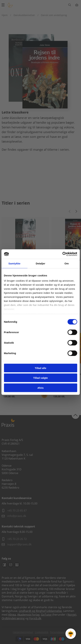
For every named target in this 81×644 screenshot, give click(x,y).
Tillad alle (40, 368)
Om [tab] (67, 263)
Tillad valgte (40, 378)
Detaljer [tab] (41, 263)
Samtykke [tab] (14, 263)
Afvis (40, 388)
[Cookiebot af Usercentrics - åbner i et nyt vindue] (62, 254)
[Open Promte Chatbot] (71, 634)
